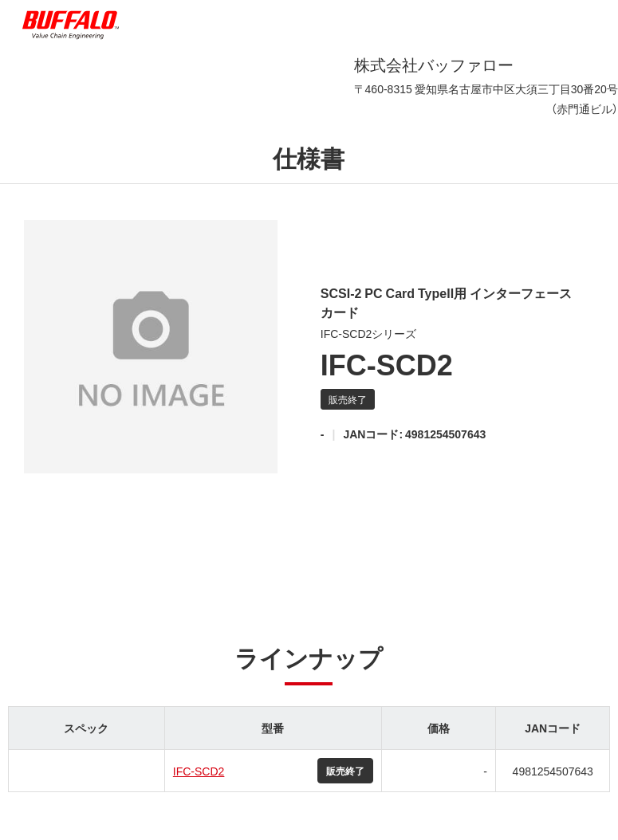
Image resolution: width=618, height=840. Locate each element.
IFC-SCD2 (199, 771)
